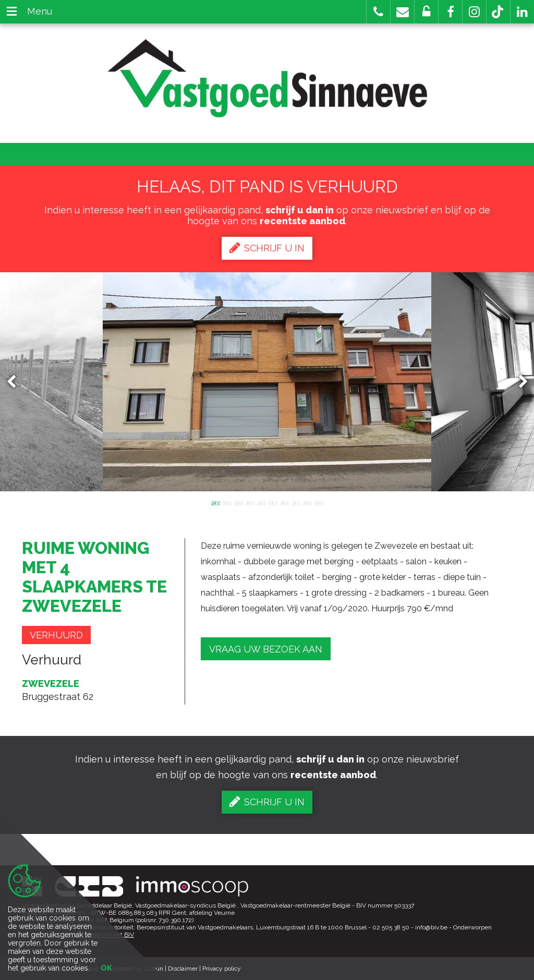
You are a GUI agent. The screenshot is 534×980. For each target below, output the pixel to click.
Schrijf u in (267, 248)
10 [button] (319, 502)
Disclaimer (183, 969)
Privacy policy (222, 969)
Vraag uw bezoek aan (266, 649)
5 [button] (261, 502)
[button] (450, 12)
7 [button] (284, 502)
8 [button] (296, 502)
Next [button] (518, 382)
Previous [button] (16, 382)
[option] (267, 382)
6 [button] (273, 502)
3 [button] (238, 502)
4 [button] (250, 502)
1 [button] (215, 502)
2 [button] (227, 502)
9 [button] (307, 502)
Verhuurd (56, 635)
